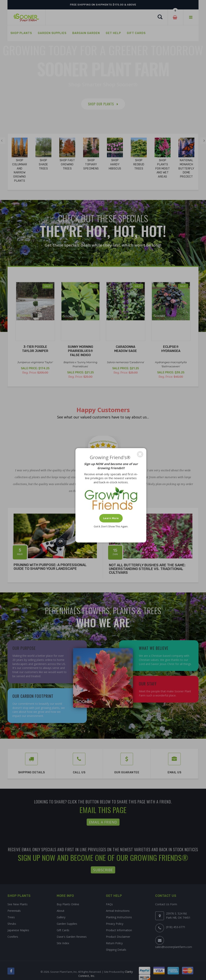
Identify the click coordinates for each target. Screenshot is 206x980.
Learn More (111, 518)
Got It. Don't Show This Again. (111, 526)
